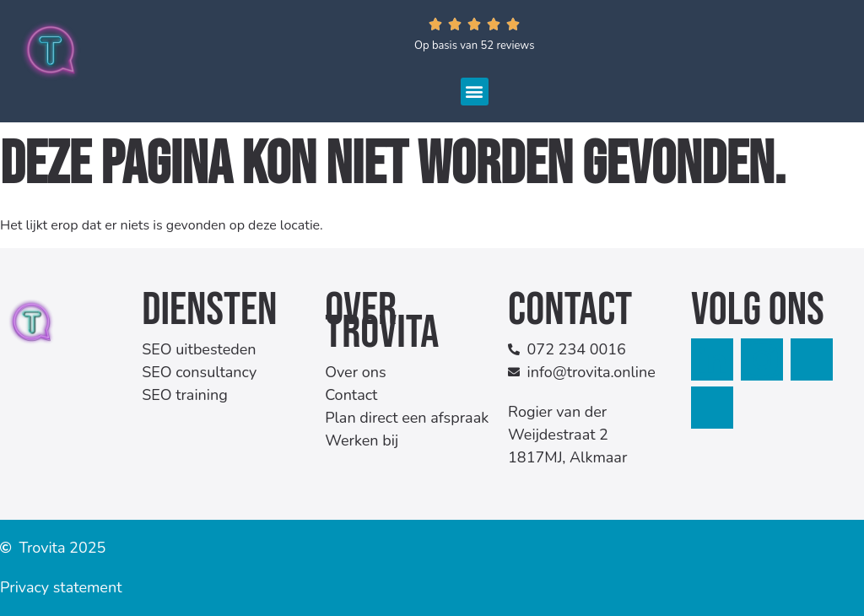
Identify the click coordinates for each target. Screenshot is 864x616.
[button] (475, 92)
